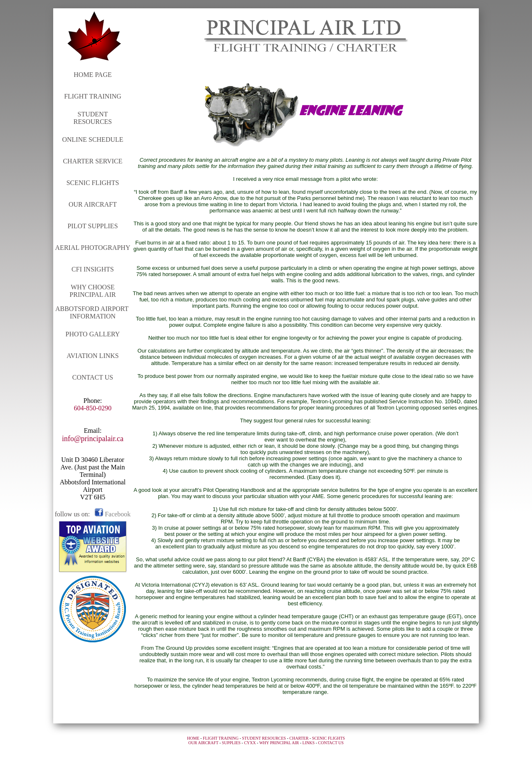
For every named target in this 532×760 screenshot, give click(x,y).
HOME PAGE (92, 75)
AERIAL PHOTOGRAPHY (93, 248)
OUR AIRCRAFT (93, 204)
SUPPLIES (231, 743)
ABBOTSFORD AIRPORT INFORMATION (93, 312)
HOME (193, 738)
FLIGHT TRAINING (93, 96)
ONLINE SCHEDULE (92, 139)
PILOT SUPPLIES (92, 226)
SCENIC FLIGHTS (93, 183)
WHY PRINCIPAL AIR (279, 743)
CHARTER (299, 738)
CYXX (250, 743)
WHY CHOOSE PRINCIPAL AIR (92, 291)
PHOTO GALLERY (93, 334)
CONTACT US (93, 377)
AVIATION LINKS (92, 356)
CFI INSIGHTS (93, 269)
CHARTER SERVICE (92, 161)
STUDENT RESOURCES (93, 118)
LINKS (309, 743)
